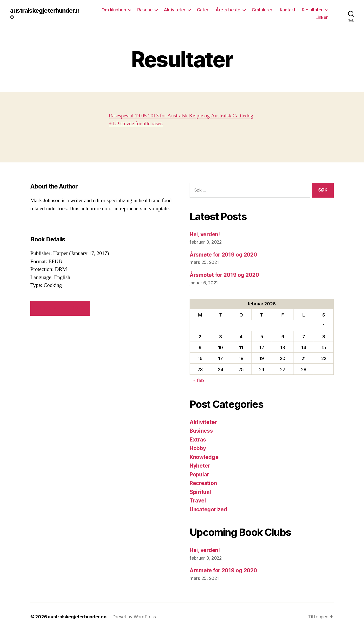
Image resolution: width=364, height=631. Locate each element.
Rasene (145, 10)
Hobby (198, 448)
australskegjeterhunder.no (45, 14)
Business (201, 431)
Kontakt (288, 10)
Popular (199, 475)
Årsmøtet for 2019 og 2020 (224, 275)
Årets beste (228, 10)
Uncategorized (208, 509)
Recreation (203, 483)
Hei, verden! (205, 234)
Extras (198, 440)
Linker (322, 17)
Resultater (312, 10)
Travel (198, 501)
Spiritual (200, 492)
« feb (199, 380)
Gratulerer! (263, 10)
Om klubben (114, 10)
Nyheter (200, 466)
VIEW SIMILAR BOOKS (60, 308)
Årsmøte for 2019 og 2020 (223, 255)
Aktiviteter (175, 10)
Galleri (203, 10)
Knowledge (204, 457)
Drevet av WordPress (134, 617)
